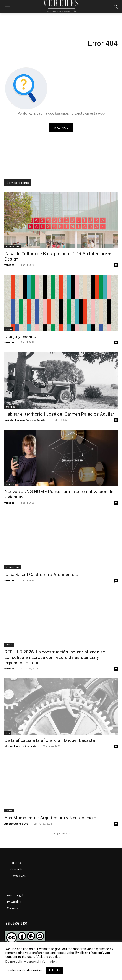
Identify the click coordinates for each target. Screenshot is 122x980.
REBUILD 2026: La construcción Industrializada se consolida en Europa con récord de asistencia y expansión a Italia (55, 657)
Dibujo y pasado (20, 336)
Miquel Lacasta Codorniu (20, 746)
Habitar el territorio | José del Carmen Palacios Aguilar (59, 414)
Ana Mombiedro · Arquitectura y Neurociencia (50, 818)
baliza (9, 810)
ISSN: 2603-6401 (16, 924)
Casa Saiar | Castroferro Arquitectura (41, 575)
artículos (11, 407)
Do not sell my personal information (31, 962)
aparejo (10, 484)
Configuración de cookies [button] (25, 970)
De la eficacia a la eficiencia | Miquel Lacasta (50, 740)
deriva (9, 645)
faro (8, 733)
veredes (9, 265)
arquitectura (12, 246)
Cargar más (61, 833)
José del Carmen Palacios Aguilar (25, 420)
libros (9, 329)
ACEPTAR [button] (54, 970)
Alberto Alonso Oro (16, 824)
